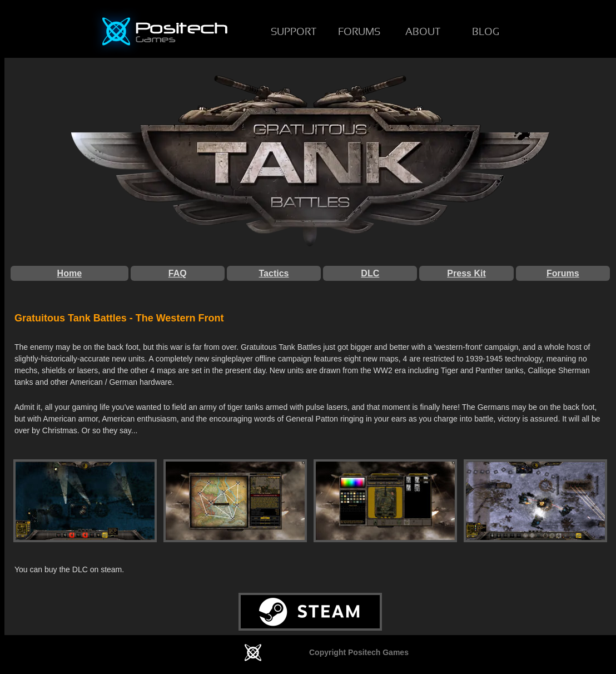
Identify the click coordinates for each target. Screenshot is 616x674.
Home (69, 273)
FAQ (178, 273)
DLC (370, 273)
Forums (563, 273)
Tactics (274, 273)
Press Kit (466, 273)
